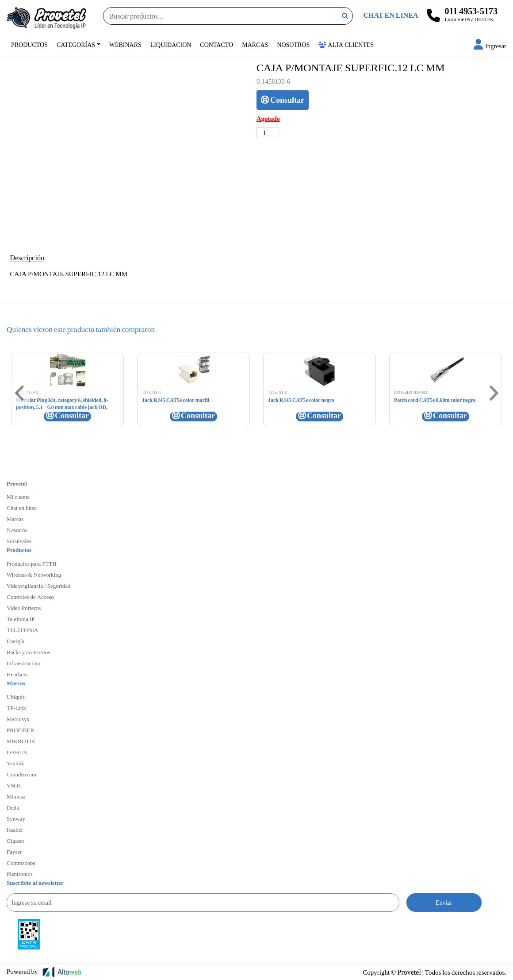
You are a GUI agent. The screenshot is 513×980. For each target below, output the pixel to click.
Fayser (14, 852)
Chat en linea (22, 508)
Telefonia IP (21, 619)
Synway (16, 818)
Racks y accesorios (28, 652)
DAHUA (17, 752)
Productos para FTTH (32, 563)
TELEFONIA (23, 630)
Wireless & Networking (34, 575)
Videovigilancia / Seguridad (39, 586)
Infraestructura (24, 663)
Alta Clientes (346, 44)
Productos (29, 44)
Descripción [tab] (27, 257)
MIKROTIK (21, 741)
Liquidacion (171, 44)
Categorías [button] (76, 44)
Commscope (21, 863)
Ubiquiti (16, 697)
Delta (13, 807)
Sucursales (19, 541)
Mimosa (16, 796)
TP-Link (16, 708)
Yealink (15, 763)
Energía (15, 641)
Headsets (17, 674)
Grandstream (21, 774)
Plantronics (20, 874)
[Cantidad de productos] (268, 133)
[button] (490, 46)
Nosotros (293, 44)
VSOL (14, 785)
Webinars (125, 44)
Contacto (216, 44)
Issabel (15, 830)
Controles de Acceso (30, 597)
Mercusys (18, 719)
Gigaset (15, 841)
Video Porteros (24, 608)
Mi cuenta (18, 497)
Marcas (255, 44)
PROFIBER (20, 730)
